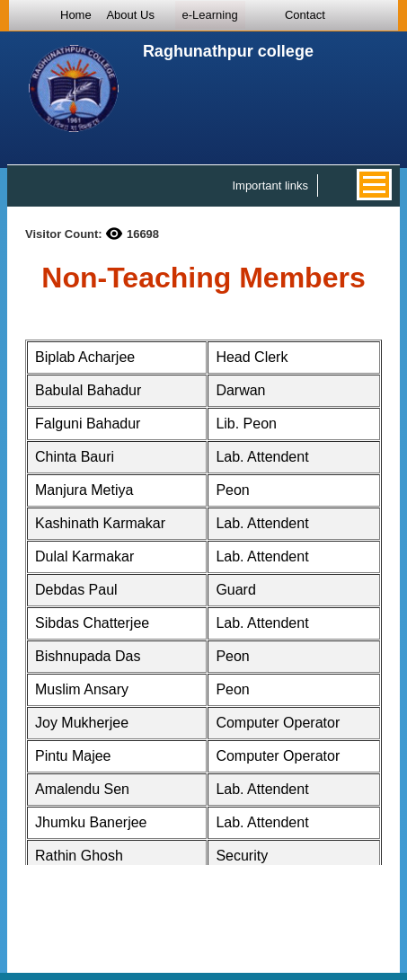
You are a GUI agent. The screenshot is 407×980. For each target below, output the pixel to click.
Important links (270, 185)
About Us (130, 15)
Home (76, 15)
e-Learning (210, 15)
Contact (305, 15)
